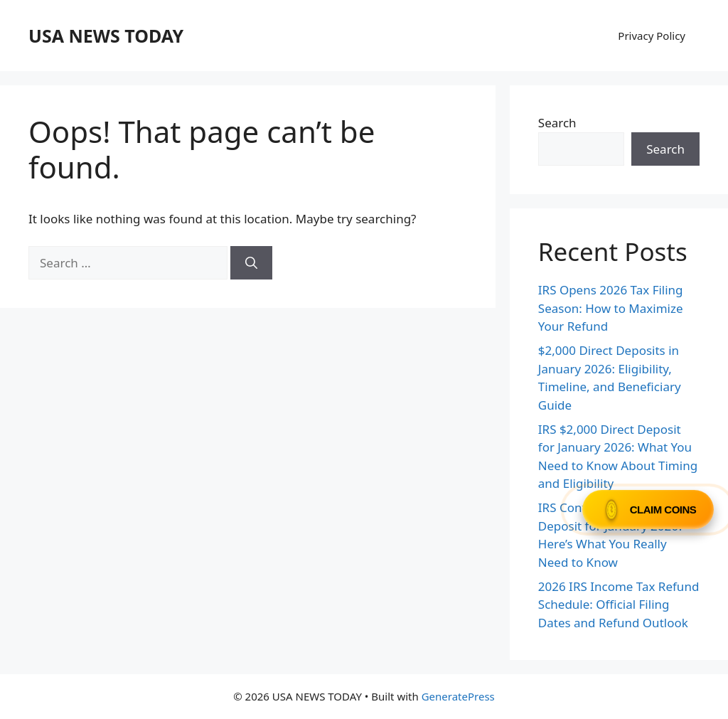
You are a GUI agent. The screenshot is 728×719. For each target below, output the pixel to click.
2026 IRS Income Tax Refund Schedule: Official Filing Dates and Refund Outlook (619, 605)
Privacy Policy (652, 36)
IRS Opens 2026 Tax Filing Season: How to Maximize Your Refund (611, 308)
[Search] (251, 263)
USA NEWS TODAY (106, 36)
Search (557, 123)
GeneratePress (458, 696)
